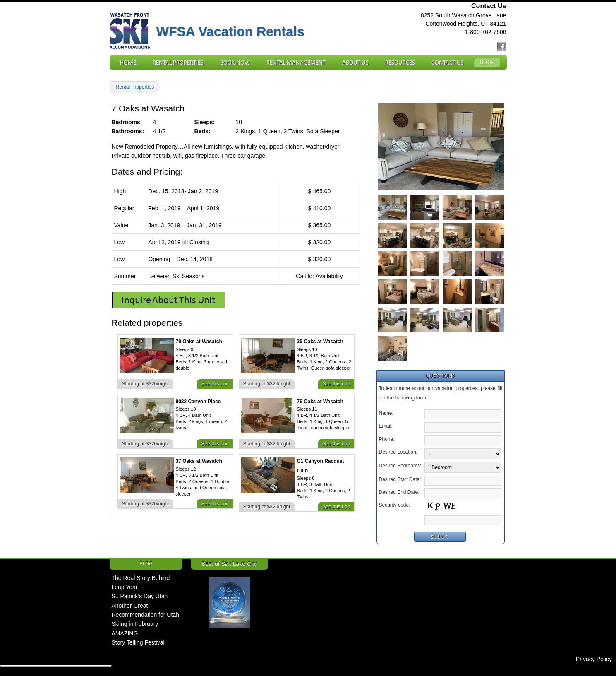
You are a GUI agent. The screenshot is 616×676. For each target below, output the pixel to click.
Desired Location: (398, 452)
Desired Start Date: (400, 479)
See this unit (215, 384)
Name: (386, 413)
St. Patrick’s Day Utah (140, 596)
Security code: (395, 505)
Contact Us (489, 6)
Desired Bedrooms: (400, 466)
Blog (487, 62)
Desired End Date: (399, 492)
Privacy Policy (594, 659)
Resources (400, 63)
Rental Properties (178, 63)
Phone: (387, 439)
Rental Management (296, 63)
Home (128, 63)
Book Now (235, 63)
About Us (355, 63)
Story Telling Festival (138, 642)
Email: (386, 426)
